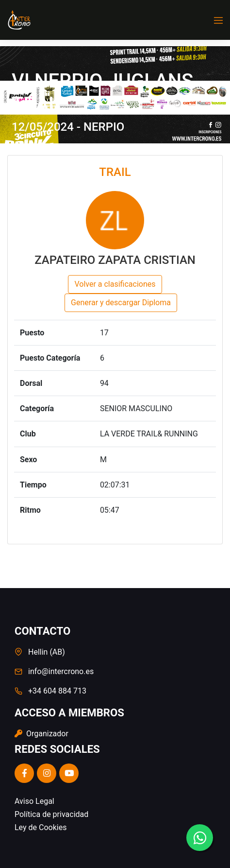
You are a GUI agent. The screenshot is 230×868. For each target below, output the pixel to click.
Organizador (41, 734)
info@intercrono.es (61, 671)
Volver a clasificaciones (115, 284)
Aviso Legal (34, 801)
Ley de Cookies (41, 827)
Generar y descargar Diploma (121, 303)
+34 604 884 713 (57, 691)
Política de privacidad (51, 814)
